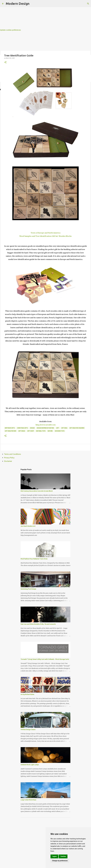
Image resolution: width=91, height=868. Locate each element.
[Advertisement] (45, 15)
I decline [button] (63, 856)
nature (50, 431)
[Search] (88, 4)
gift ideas (22, 431)
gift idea (64, 428)
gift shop (31, 431)
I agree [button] (54, 856)
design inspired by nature (45, 428)
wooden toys (60, 431)
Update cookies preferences (10, 30)
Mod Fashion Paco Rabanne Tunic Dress (34, 559)
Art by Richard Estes (27, 694)
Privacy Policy (9, 458)
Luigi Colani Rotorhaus (28, 800)
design (32, 428)
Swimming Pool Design (28, 589)
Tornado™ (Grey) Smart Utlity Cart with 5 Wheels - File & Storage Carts (45, 659)
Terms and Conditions (13, 454)
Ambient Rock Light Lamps (30, 765)
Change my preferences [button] (60, 861)
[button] (5, 62)
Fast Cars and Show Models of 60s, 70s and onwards (38, 624)
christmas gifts (22, 428)
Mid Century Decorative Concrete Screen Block (37, 491)
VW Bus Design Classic (28, 730)
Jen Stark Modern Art (28, 526)
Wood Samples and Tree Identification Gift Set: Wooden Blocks (45, 236)
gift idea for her (11, 431)
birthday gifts (10, 428)
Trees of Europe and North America (45, 233)
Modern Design (18, 4)
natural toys (41, 431)
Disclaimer (8, 461)
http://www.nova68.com (46, 425)
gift (58, 428)
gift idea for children (77, 428)
